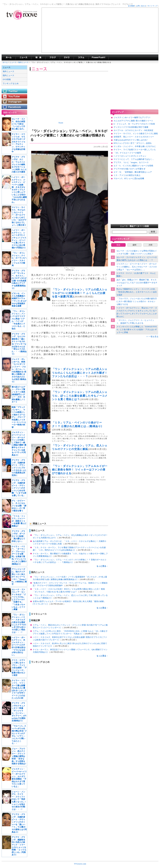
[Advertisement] (100, 30)
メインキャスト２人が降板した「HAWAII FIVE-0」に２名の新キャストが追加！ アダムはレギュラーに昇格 (137, 330)
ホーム (5, 62)
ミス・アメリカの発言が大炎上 (127, 175)
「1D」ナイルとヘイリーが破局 (127, 153)
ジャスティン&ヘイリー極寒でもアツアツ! (132, 117)
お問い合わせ (141, 6)
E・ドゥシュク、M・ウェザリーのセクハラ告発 (134, 124)
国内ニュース (8, 75)
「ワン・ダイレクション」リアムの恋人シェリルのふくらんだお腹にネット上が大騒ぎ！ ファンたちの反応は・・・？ (80, 373)
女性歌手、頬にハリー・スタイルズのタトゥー (134, 137)
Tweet (61, 123)
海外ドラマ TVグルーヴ (9, 57)
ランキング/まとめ (11, 83)
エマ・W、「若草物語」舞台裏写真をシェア (133, 172)
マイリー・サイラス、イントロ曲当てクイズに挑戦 (136, 134)
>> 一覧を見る (152, 337)
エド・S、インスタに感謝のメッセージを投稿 (133, 166)
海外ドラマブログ (53, 57)
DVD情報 (7, 79)
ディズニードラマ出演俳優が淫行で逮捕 (131, 127)
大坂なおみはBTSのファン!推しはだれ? (130, 140)
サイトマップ (153, 6)
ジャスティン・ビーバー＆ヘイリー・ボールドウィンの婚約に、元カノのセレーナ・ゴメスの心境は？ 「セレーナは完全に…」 (137, 267)
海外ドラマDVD (67, 57)
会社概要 (131, 6)
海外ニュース (24, 62)
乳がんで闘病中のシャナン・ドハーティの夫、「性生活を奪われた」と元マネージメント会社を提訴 (137, 292)
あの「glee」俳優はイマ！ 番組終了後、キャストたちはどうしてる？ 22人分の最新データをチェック (137, 283)
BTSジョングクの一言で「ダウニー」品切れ (133, 143)
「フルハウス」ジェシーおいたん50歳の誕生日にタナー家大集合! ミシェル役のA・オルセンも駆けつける (137, 301)
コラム (81, 57)
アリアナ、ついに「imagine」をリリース (131, 162)
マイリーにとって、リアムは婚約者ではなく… (134, 159)
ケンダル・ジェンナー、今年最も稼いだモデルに (135, 146)
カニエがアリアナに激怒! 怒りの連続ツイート (133, 121)
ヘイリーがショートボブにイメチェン (130, 156)
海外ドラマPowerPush (98, 57)
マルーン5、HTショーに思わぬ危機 (129, 178)
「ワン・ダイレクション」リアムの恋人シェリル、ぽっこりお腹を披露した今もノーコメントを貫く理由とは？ (80, 396)
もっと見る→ (102, 566)
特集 (38, 57)
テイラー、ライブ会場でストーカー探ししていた (135, 150)
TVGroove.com (80, 864)
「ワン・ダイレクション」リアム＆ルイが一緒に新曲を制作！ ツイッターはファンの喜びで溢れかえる (80, 470)
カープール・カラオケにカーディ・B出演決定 (133, 130)
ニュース (13, 62)
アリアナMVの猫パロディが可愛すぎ (130, 169)
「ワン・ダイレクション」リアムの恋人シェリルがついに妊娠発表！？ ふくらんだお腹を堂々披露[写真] (80, 293)
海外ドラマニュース (23, 57)
